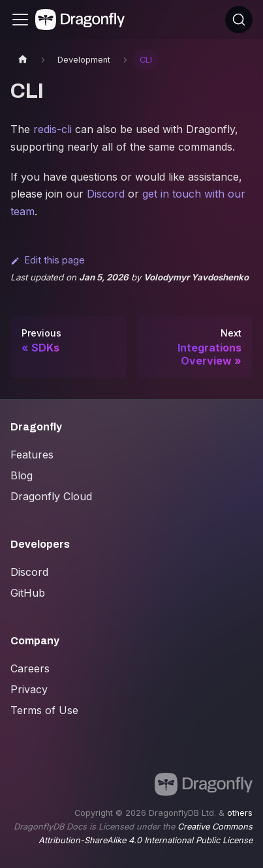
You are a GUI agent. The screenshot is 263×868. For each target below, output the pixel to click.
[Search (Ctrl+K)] (239, 20)
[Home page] (23, 60)
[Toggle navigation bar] (20, 20)
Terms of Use (44, 710)
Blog (22, 475)
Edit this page (48, 260)
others (240, 813)
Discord (106, 194)
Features (32, 455)
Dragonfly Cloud (51, 496)
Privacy (29, 689)
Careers (30, 668)
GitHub (28, 593)
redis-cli (53, 129)
